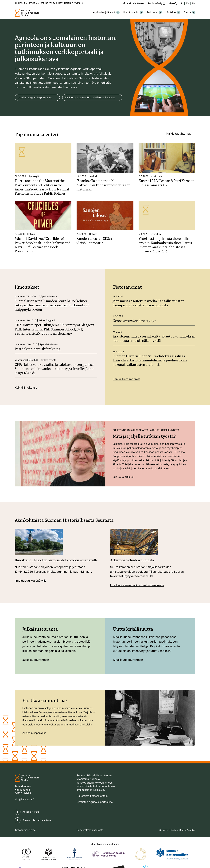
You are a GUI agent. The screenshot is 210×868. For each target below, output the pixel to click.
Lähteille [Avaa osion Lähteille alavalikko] (173, 12)
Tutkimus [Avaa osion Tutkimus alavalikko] (154, 12)
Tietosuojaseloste (25, 839)
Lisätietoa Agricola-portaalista (35, 98)
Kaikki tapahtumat (179, 143)
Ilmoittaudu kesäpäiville (31, 590)
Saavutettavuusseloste (90, 839)
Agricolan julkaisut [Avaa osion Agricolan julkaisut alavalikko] (106, 12)
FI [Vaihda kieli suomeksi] (182, 3)
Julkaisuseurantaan (36, 669)
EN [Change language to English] (194, 3)
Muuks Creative (187, 840)
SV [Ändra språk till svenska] (187, 3)
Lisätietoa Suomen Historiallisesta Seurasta (43, 107)
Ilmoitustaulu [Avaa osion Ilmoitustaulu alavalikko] (133, 12)
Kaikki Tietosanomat (126, 389)
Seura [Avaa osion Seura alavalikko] (190, 12)
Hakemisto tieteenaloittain (92, 805)
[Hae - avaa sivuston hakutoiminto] (172, 3)
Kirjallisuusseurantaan (128, 669)
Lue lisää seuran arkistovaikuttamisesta (137, 595)
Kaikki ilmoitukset (27, 397)
